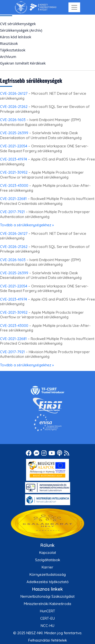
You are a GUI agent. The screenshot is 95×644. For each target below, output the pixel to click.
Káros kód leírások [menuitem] (16, 37)
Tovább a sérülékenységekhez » (27, 225)
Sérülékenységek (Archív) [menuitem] (21, 30)
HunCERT (47, 611)
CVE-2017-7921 (12, 212)
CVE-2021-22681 (13, 199)
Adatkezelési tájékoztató (48, 582)
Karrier (47, 567)
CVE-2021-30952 (14, 172)
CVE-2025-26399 (14, 133)
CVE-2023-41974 (14, 159)
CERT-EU (47, 618)
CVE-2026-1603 (13, 120)
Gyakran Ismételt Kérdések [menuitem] (23, 63)
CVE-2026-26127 (14, 93)
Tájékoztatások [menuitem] (13, 50)
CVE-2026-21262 (14, 107)
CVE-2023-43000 (14, 185)
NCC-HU (47, 626)
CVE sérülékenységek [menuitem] (18, 24)
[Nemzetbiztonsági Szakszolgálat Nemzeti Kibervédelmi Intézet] (36, 7)
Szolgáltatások (48, 560)
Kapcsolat (48, 553)
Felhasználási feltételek (48, 640)
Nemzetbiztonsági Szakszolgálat (47, 596)
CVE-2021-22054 (14, 146)
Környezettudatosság (48, 574)
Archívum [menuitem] (8, 57)
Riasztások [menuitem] (9, 43)
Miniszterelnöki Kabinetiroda (47, 604)
